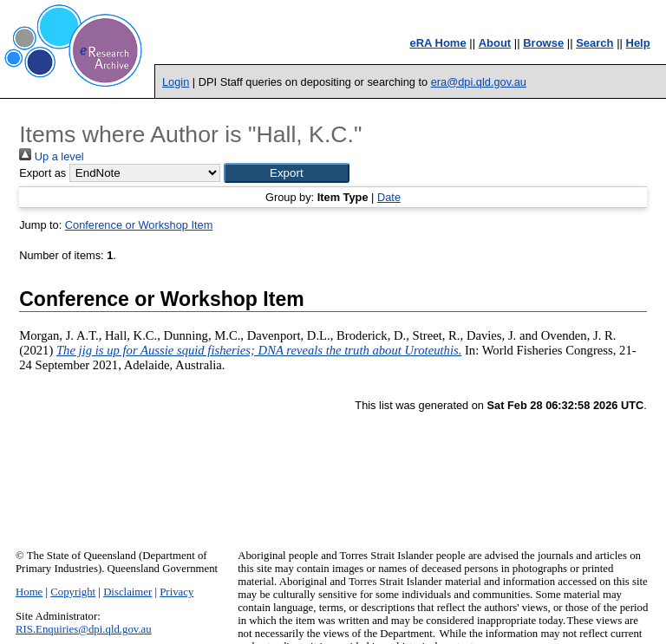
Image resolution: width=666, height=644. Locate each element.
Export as (42, 173)
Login (176, 82)
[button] (287, 173)
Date (389, 197)
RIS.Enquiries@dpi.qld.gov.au (84, 629)
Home (29, 592)
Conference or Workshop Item (139, 225)
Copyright (73, 592)
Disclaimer (127, 592)
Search (594, 43)
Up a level (51, 156)
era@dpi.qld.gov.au (479, 82)
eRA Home (437, 43)
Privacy (176, 592)
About (495, 43)
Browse (543, 43)
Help (638, 43)
